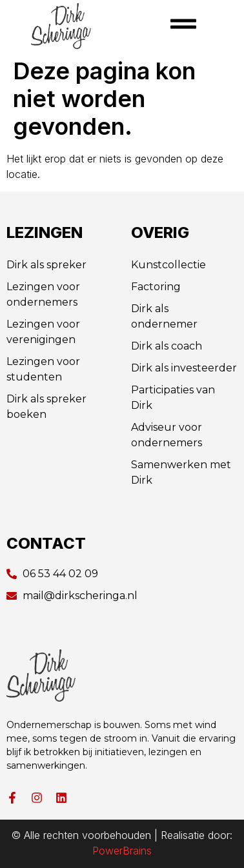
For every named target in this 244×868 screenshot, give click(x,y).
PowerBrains (122, 851)
